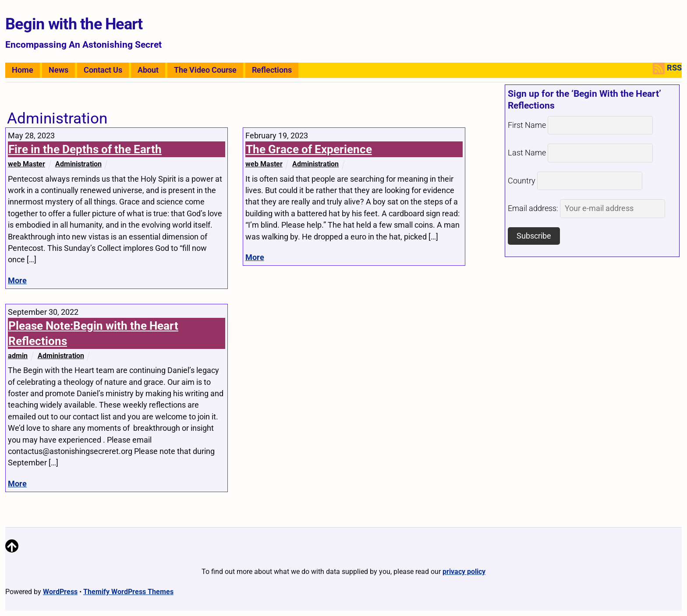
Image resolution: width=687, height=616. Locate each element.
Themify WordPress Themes (128, 592)
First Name (527, 125)
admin (18, 356)
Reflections (272, 70)
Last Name (527, 153)
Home (23, 70)
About (148, 70)
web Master (27, 164)
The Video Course (205, 70)
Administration (78, 164)
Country (522, 181)
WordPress (60, 592)
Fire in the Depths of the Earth (85, 149)
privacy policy (464, 572)
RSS (667, 69)
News (58, 70)
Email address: (586, 208)
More (17, 281)
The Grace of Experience (309, 149)
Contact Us (103, 70)
